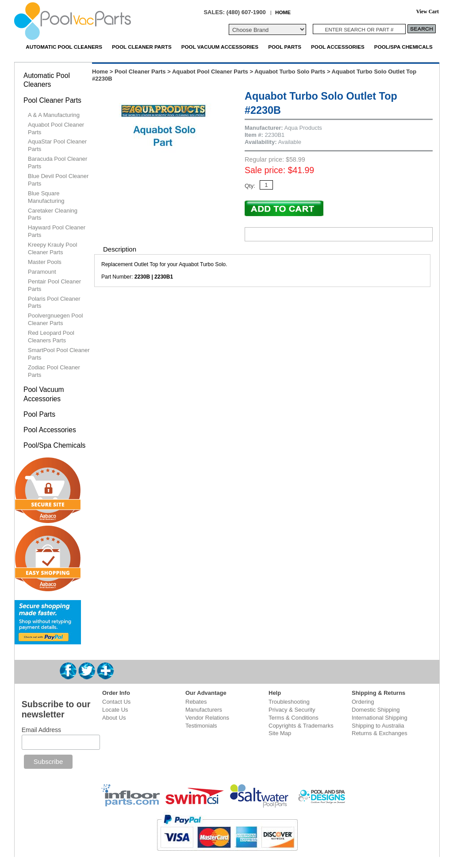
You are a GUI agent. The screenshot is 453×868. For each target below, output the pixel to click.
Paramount (42, 272)
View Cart (428, 12)
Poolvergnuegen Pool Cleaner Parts (55, 319)
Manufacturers (204, 710)
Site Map (280, 733)
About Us (114, 718)
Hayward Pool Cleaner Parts (57, 231)
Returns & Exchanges (380, 733)
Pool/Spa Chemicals (403, 47)
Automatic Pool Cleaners (64, 47)
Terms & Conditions (294, 718)
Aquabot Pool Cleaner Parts (210, 72)
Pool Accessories (338, 47)
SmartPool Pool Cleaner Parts (59, 354)
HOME (283, 12)
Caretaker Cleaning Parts (53, 214)
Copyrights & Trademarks (301, 726)
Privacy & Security (292, 710)
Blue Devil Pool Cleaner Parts (58, 180)
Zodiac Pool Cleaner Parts (54, 371)
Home (100, 72)
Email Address (41, 730)
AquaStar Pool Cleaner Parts (57, 145)
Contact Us (116, 702)
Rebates (196, 702)
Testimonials (201, 726)
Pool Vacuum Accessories (220, 47)
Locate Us (115, 710)
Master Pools (45, 262)
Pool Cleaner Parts (142, 47)
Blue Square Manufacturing (46, 197)
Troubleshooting (289, 702)
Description (120, 249)
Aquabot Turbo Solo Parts (290, 72)
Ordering (363, 702)
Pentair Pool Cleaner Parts (54, 285)
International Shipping (380, 718)
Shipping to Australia (378, 726)
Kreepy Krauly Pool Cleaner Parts (52, 248)
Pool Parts (285, 47)
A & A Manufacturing (54, 115)
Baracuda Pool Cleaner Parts (58, 163)
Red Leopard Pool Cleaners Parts (51, 337)
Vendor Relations (207, 718)
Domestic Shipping (376, 710)
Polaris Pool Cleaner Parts (54, 302)
